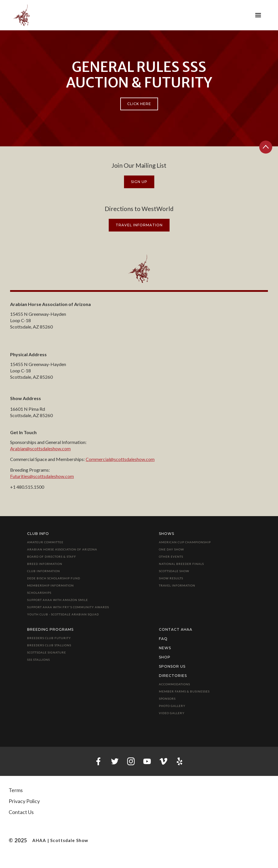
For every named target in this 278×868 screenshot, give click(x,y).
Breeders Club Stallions (49, 645)
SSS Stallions (38, 660)
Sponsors (167, 699)
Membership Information (50, 585)
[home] (21, 15)
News (165, 648)
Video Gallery (172, 713)
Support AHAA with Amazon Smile (58, 600)
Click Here (139, 104)
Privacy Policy (24, 801)
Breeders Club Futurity (49, 638)
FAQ (163, 639)
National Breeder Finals (181, 564)
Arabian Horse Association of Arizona (62, 549)
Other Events (171, 557)
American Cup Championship (185, 542)
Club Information (44, 571)
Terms (16, 790)
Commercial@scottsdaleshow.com (120, 459)
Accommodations (174, 684)
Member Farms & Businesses (184, 691)
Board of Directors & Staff (52, 557)
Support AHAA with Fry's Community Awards (68, 607)
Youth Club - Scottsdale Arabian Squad (63, 614)
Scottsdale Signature (47, 652)
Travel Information (177, 585)
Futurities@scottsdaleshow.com (42, 476)
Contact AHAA (176, 629)
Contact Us (21, 812)
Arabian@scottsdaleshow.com (40, 448)
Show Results (171, 578)
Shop (165, 657)
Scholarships (39, 593)
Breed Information (45, 564)
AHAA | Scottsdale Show (60, 840)
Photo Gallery (172, 706)
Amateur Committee (45, 542)
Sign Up (139, 182)
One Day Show (171, 549)
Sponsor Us (172, 666)
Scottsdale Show (174, 571)
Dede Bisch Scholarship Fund (54, 578)
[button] (258, 15)
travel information (139, 225)
